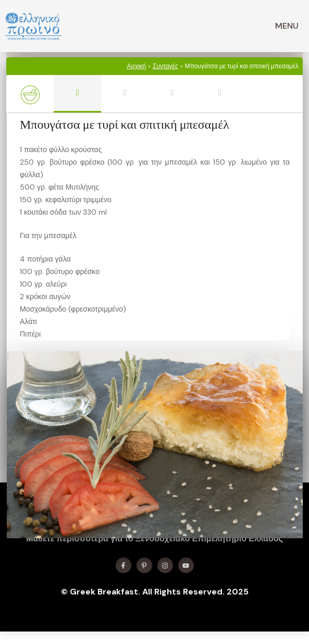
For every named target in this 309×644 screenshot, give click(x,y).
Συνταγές (165, 66)
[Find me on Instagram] (165, 565)
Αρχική (137, 66)
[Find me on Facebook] (123, 565)
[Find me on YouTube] (186, 565)
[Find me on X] (144, 565)
